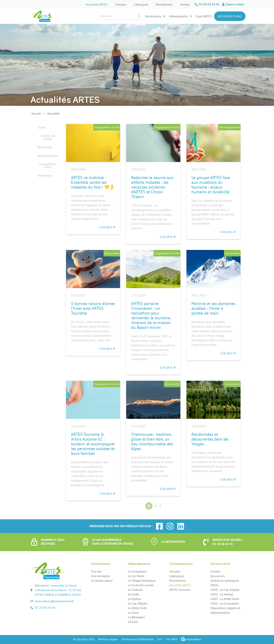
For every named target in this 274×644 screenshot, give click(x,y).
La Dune (133, 613)
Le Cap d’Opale (138, 603)
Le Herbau (135, 599)
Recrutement (164, 4)
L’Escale (133, 622)
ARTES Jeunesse (180, 590)
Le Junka (134, 594)
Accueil (36, 113)
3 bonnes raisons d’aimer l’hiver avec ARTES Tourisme (93, 308)
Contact (185, 4)
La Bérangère (137, 617)
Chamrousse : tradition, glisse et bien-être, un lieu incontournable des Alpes (152, 441)
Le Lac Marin (136, 576)
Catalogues (141, 4)
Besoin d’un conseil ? (228, 540)
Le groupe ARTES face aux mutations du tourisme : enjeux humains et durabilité (211, 185)
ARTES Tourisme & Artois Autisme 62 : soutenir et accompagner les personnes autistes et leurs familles (93, 444)
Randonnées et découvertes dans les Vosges (210, 439)
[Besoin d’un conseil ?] (206, 542)
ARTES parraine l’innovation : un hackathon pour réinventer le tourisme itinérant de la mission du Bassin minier (151, 315)
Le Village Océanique (142, 581)
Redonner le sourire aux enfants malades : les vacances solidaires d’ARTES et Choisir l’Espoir (152, 187)
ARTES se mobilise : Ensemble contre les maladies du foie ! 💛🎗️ (93, 182)
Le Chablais (135, 590)
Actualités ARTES (97, 4)
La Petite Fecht (137, 608)
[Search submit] (139, 16)
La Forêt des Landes (141, 585)
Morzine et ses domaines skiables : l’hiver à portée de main (213, 308)
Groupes (121, 4)
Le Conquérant (137, 571)
